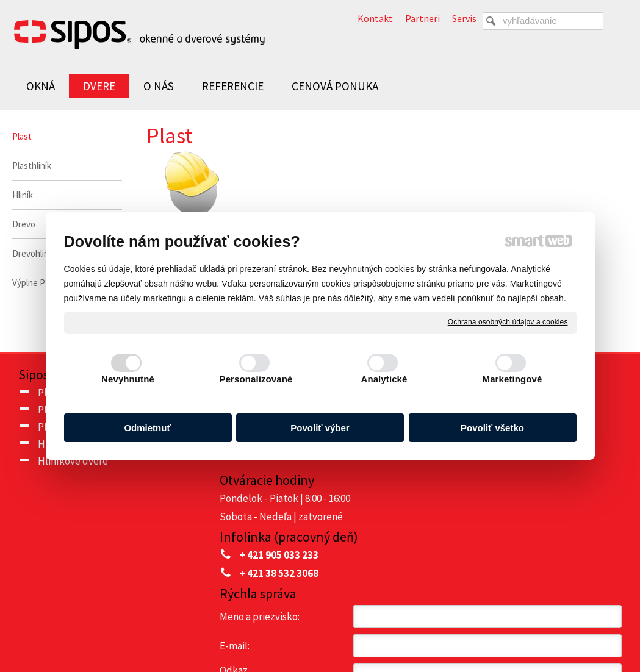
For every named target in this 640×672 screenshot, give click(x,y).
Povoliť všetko (492, 428)
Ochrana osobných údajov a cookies (508, 322)
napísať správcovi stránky (352, 630)
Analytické (384, 379)
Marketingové (512, 379)
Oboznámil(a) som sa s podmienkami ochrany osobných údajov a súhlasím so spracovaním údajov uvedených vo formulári (525, 542)
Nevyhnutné (128, 379)
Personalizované (256, 379)
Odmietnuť (147, 428)
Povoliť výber (320, 428)
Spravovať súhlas (568, 630)
